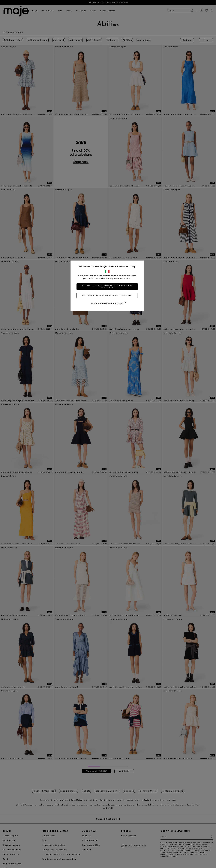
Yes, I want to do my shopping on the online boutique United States (108, 287)
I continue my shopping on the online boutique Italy (108, 295)
